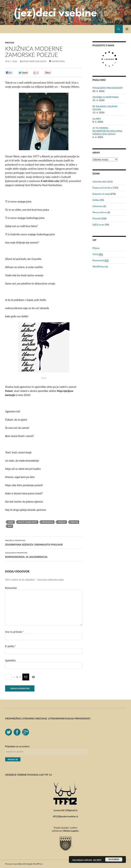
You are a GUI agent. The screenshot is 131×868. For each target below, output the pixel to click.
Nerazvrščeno (100, 212)
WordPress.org (100, 266)
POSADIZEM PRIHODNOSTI (108, 88)
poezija (62, 522)
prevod (74, 522)
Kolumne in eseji (101, 194)
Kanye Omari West (28, 522)
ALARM (97, 119)
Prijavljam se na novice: (17, 746)
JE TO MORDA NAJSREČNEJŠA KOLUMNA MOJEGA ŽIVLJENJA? (107, 131)
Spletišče (10, 660)
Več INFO (97, 860)
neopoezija (48, 522)
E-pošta (11, 646)
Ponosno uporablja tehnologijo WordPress (24, 864)
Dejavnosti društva (102, 188)
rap (10, 526)
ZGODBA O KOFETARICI (106, 97)
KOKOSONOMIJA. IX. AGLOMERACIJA (44, 555)
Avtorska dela (100, 182)
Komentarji (101, 260)
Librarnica (98, 206)
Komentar (11, 588)
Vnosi (98, 254)
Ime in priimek (14, 632)
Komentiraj (58, 61)
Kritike (96, 200)
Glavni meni (127, 29)
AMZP (11, 522)
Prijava (96, 248)
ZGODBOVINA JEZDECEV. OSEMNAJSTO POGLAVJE (44, 542)
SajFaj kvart (98, 225)
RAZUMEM (114, 859)
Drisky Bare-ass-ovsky (34, 61)
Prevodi (10, 43)
